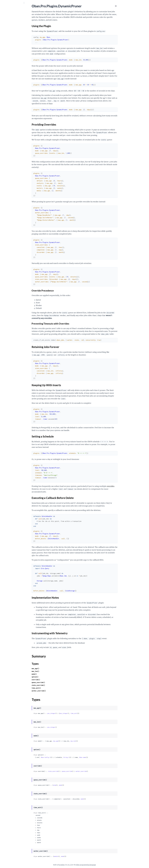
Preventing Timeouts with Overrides (66, 324)
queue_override (82, 771)
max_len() (51, 671)
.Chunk (4, 113)
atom (70, 785)
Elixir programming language (102, 865)
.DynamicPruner (7, 57)
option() (50, 677)
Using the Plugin (11, 64)
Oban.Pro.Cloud (7, 97)
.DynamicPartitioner (9, 51)
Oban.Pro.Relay (7, 30)
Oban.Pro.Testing (8, 33)
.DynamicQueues (8, 88)
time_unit (89, 713)
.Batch (4, 107)
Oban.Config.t (61, 757)
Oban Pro (13, 8)
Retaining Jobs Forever (13, 68)
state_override (69, 771)
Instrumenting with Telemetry (15, 78)
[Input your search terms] (16, 3)
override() (51, 680)
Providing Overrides (12, 66)
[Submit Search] (3, 3)
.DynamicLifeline (7, 48)
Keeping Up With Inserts (14, 70)
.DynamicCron (7, 46)
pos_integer (67, 713)
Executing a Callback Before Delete (16, 74)
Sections (6, 60)
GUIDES (5, 14)
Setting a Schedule (11, 72)
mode (76, 785)
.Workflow (5, 116)
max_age (71, 741)
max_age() (51, 668)
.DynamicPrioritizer (8, 54)
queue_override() (54, 682)
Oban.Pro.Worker (8, 36)
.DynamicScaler (7, 90)
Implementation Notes (13, 76)
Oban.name (98, 757)
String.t (82, 757)
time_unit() (52, 688)
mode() (50, 674)
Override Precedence (58, 291)
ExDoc (78, 865)
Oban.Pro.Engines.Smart (10, 23)
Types (5, 84)
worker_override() (54, 691)
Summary (7, 81)
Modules (13, 14)
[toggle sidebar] (28, 3)
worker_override (97, 771)
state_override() (54, 685)
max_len (89, 741)
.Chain (4, 110)
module (72, 856)
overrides (126, 486)
